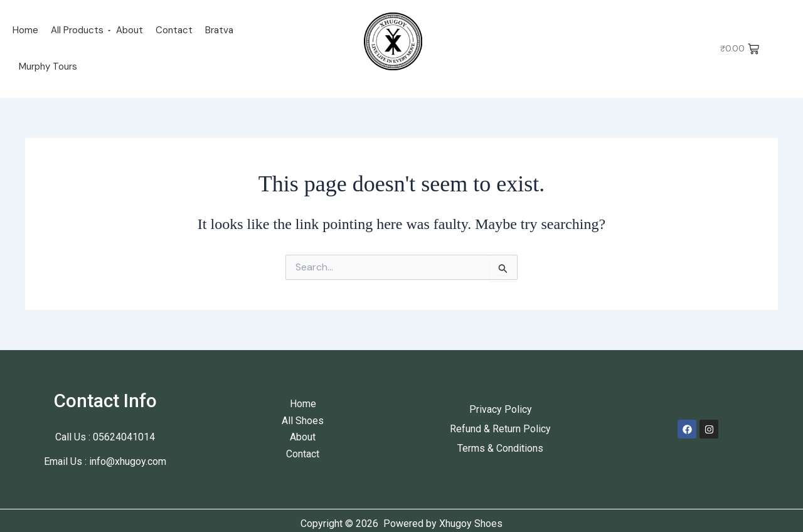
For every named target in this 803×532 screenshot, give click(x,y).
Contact (174, 30)
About (130, 30)
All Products (77, 30)
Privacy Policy (501, 409)
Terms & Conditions (500, 448)
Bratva (219, 30)
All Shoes (303, 421)
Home (25, 30)
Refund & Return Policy (500, 429)
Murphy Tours (48, 66)
